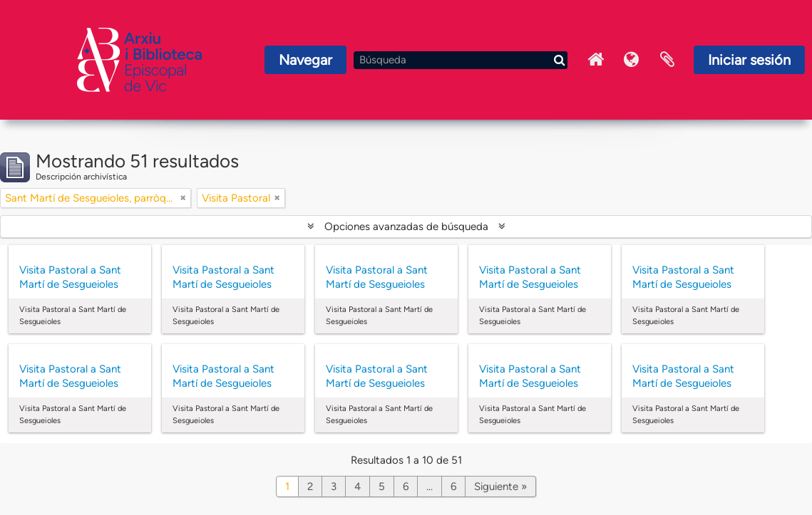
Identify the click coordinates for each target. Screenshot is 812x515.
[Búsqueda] (461, 60)
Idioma (632, 60)
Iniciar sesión (749, 60)
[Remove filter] (183, 198)
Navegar (305, 60)
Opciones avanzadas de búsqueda (406, 227)
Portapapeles (667, 60)
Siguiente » (500, 487)
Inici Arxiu (596, 60)
